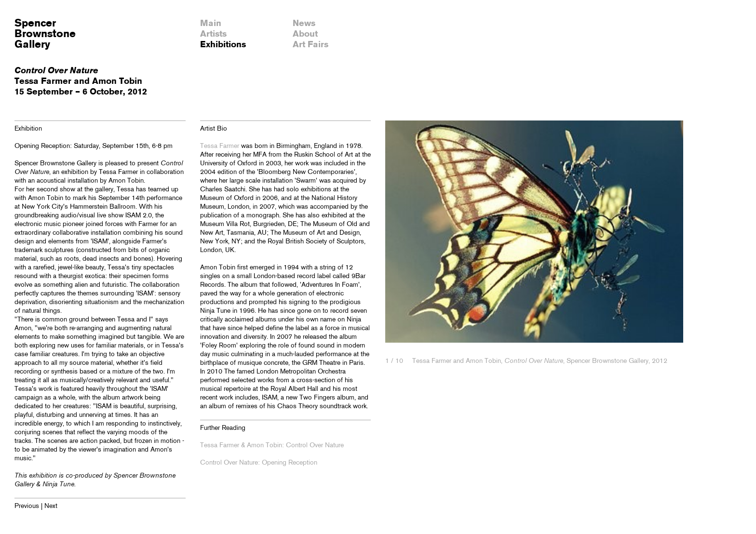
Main (211, 24)
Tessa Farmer (220, 146)
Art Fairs (310, 45)
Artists (213, 34)
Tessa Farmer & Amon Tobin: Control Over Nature (272, 446)
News (304, 24)
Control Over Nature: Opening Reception (259, 463)
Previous (27, 506)
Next (51, 506)
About (305, 34)
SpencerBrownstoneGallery (45, 34)
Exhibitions (223, 45)
